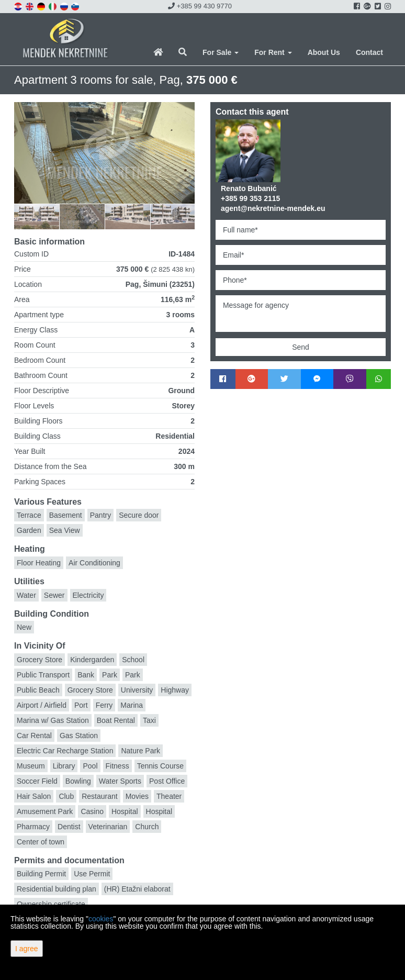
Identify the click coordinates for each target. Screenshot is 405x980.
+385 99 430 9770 (200, 6)
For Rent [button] (273, 52)
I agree (27, 949)
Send (301, 347)
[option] (43, 216)
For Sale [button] (221, 52)
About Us (324, 52)
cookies (101, 919)
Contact (369, 52)
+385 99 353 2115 (250, 198)
